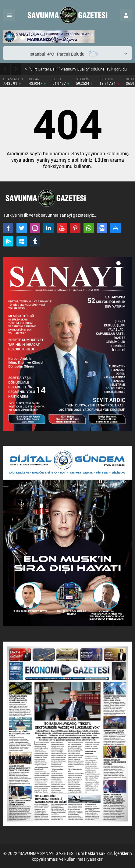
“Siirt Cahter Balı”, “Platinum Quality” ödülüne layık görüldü (78, 69)
